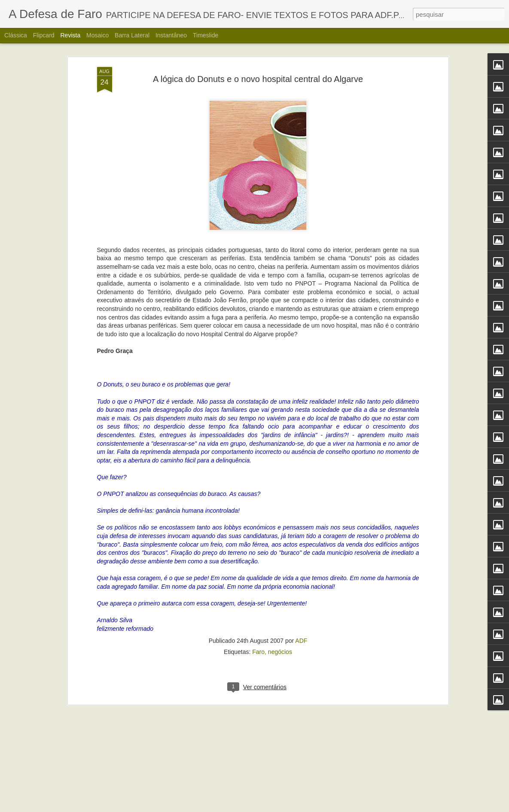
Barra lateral (132, 35)
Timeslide (206, 35)
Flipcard (44, 35)
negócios (280, 567)
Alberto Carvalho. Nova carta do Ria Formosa (238, 802)
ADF (301, 556)
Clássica (16, 35)
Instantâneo (171, 35)
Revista (70, 35)
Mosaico (98, 35)
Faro (258, 567)
